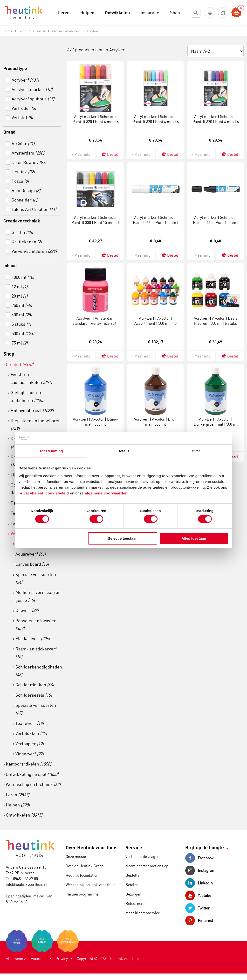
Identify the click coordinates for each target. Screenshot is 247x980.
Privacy (62, 959)
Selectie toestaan (123, 538)
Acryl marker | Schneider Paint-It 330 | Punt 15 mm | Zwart (216, 222)
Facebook (199, 858)
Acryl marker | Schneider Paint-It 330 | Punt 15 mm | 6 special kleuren (96, 222)
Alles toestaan (194, 538)
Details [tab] (123, 451)
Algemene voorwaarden (26, 959)
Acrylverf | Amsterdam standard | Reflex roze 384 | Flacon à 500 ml (96, 323)
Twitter (197, 908)
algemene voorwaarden (106, 493)
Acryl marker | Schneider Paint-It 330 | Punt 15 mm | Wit (156, 222)
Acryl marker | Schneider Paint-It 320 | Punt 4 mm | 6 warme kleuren (96, 122)
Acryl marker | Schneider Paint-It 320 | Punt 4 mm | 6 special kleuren (156, 122)
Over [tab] (196, 451)
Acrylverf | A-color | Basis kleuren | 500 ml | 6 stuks (216, 321)
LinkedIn (199, 883)
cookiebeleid (58, 493)
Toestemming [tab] (51, 451)
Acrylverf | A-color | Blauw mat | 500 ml (95, 422)
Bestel (109, 154)
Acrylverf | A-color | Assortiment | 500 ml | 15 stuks (155, 323)
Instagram (200, 870)
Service (134, 847)
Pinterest (199, 921)
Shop (9, 354)
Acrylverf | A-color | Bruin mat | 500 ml (156, 422)
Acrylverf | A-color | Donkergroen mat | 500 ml (216, 422)
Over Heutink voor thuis (92, 847)
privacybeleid (31, 493)
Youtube (198, 896)
